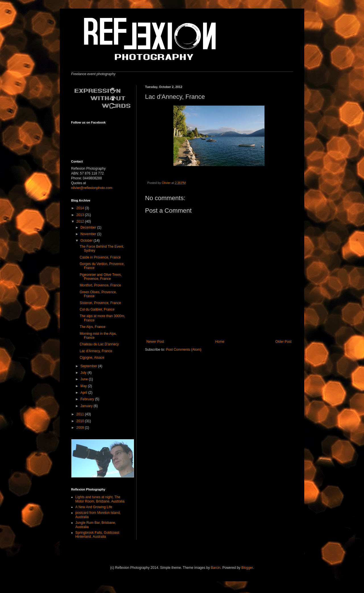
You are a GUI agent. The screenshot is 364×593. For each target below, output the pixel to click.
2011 (81, 414)
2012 (81, 221)
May (84, 386)
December (89, 227)
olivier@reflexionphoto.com (92, 188)
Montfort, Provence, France (100, 285)
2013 (81, 215)
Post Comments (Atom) (184, 350)
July (84, 373)
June (85, 379)
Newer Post (155, 342)
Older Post (283, 342)
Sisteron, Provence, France (100, 303)
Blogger (247, 568)
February (88, 399)
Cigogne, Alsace (92, 358)
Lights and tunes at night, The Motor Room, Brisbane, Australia (100, 499)
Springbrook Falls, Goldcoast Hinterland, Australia (97, 535)
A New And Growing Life (94, 507)
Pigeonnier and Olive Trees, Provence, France (101, 277)
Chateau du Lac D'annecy (99, 344)
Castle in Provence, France (100, 257)
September (89, 366)
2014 (81, 208)
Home (220, 342)
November (89, 234)
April (84, 393)
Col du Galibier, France (97, 309)
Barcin (216, 568)
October (87, 241)
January (87, 406)
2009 (81, 428)
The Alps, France (93, 327)
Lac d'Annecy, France (96, 351)
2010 (81, 421)
